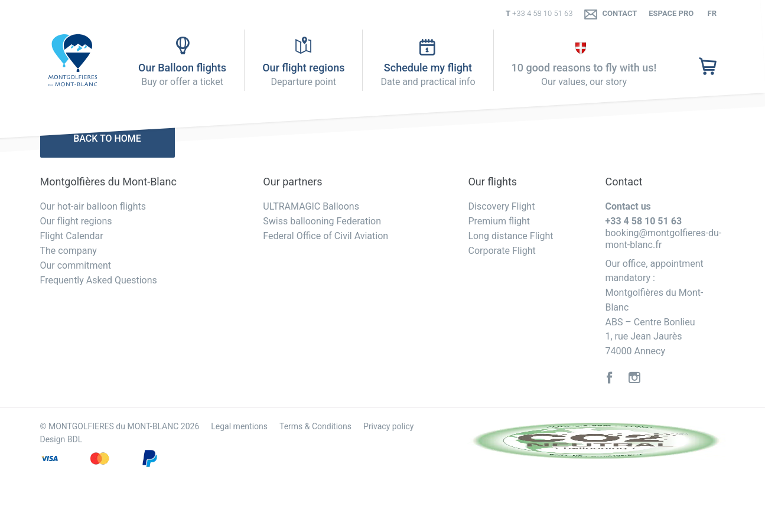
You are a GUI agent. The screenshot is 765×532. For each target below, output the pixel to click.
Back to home (107, 138)
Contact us (628, 206)
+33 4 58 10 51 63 (543, 13)
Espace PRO (671, 13)
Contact (611, 14)
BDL (75, 439)
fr (711, 13)
